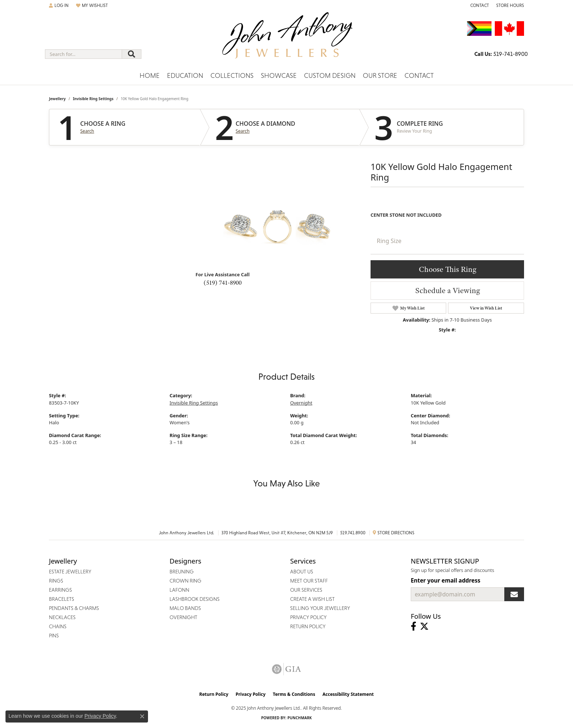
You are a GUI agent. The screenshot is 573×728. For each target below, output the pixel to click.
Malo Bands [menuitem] (185, 608)
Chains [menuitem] (58, 626)
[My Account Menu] (59, 5)
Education (185, 75)
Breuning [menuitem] (182, 572)
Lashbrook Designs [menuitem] (195, 599)
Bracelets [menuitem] (62, 599)
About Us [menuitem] (302, 572)
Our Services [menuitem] (306, 590)
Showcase (279, 75)
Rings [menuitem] (56, 581)
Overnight (301, 403)
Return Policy (214, 694)
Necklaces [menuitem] (62, 617)
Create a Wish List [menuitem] (312, 599)
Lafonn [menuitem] (179, 590)
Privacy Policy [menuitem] (308, 617)
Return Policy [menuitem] (308, 626)
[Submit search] (132, 54)
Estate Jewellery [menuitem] (70, 572)
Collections (232, 75)
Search (87, 131)
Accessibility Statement (348, 694)
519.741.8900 (353, 533)
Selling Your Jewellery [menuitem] (320, 608)
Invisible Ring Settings (93, 99)
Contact (419, 75)
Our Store (380, 75)
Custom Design (330, 75)
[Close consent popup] (142, 716)
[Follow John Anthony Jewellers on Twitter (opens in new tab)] (424, 626)
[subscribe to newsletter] (514, 594)
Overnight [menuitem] (183, 617)
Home (150, 75)
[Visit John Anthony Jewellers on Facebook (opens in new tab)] (413, 626)
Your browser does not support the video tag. (168, 236)
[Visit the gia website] (286, 669)
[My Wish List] (92, 5)
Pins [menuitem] (54, 636)
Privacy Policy (251, 694)
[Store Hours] (510, 5)
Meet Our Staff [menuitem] (309, 581)
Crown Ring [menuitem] (185, 581)
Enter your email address (445, 580)
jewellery (57, 99)
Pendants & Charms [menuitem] (74, 608)
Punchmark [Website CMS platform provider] (300, 718)
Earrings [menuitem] (60, 590)
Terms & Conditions (294, 694)
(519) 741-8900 (223, 283)
